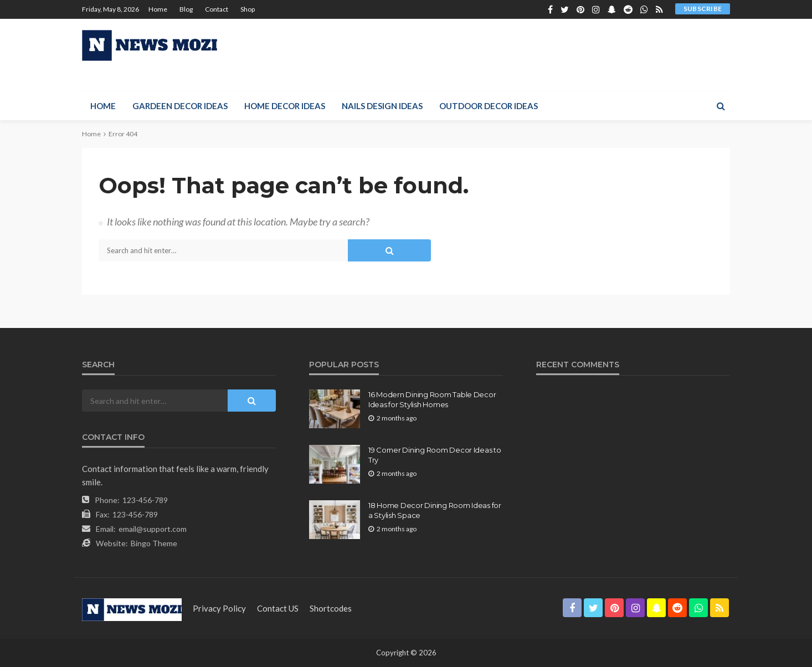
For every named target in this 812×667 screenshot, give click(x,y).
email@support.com (153, 529)
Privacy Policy (219, 608)
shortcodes (331, 608)
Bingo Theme (154, 543)
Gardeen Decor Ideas (180, 106)
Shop (248, 9)
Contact (217, 9)
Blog (186, 9)
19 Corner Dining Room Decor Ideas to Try (435, 455)
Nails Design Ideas (382, 106)
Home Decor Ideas (285, 106)
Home (158, 9)
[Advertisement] (528, 55)
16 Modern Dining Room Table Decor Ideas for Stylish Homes (432, 399)
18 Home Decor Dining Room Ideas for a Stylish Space (435, 510)
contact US (278, 608)
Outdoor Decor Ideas (489, 106)
